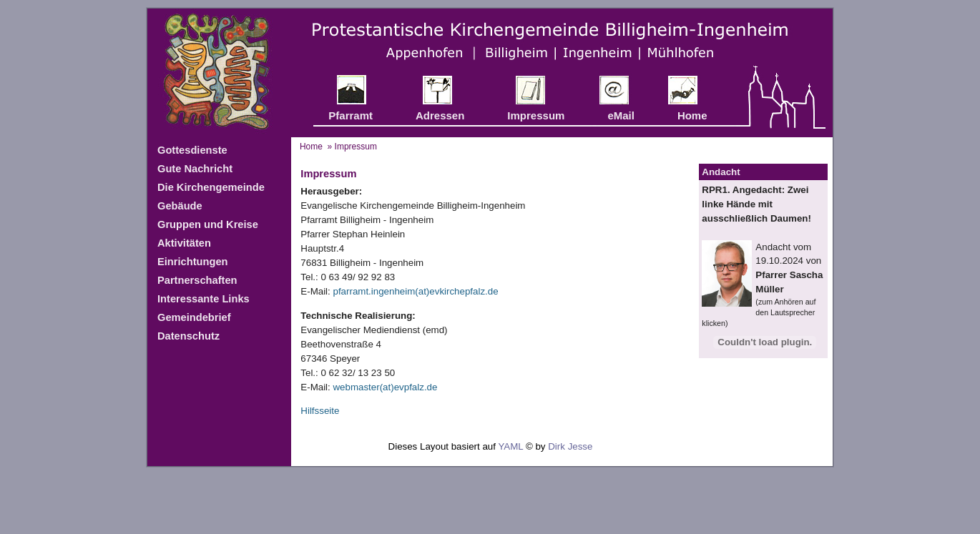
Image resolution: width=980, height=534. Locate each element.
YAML (510, 446)
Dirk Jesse (570, 446)
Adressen (440, 115)
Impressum (536, 115)
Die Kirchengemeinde (211, 187)
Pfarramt (351, 115)
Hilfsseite (320, 411)
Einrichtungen (193, 262)
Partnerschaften (197, 280)
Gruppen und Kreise (208, 224)
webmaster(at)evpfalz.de (385, 387)
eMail (621, 115)
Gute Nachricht (195, 169)
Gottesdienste (192, 150)
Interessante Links (204, 299)
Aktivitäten (184, 243)
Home (692, 115)
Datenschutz (188, 336)
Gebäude (180, 206)
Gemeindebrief (194, 317)
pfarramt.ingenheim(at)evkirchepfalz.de (415, 291)
